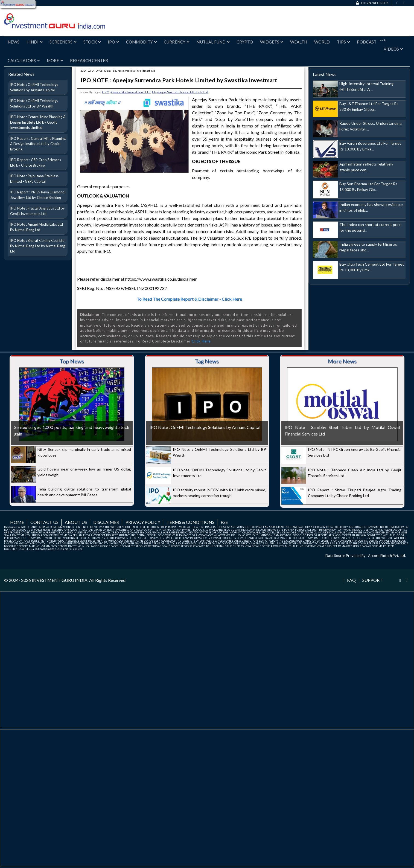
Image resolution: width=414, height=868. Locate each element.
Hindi (34, 42)
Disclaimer (106, 522)
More (55, 60)
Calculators (24, 60)
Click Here (201, 341)
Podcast (367, 42)
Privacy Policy (143, 522)
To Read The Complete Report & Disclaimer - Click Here (189, 299)
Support (372, 580)
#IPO (106, 92)
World (322, 42)
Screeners (63, 42)
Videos (393, 49)
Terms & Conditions (190, 522)
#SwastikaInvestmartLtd (131, 92)
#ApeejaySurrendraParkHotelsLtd (180, 92)
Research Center (89, 60)
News (14, 42)
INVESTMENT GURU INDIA (60, 580)
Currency (177, 42)
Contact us (44, 522)
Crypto (245, 42)
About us (76, 522)
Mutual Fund (213, 42)
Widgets (272, 42)
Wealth (299, 42)
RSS (224, 522)
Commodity (141, 42)
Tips (343, 42)
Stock (92, 42)
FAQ (351, 580)
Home (17, 522)
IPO (113, 42)
